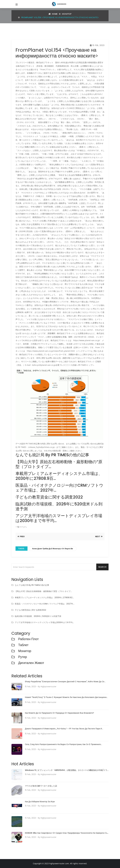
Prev (21, 536)
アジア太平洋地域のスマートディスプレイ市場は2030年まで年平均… (44, 622)
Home (53, 14)
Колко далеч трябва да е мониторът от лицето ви (53, 549)
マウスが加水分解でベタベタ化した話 (41, 786)
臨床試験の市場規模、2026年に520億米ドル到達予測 (38, 616)
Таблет (23, 645)
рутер (23, 657)
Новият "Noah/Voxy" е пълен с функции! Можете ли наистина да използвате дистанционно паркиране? (66, 697)
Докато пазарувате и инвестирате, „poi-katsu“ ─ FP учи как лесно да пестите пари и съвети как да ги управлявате (63, 729)
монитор (67, 14)
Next (99, 536)
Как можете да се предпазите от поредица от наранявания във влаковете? (59, 713)
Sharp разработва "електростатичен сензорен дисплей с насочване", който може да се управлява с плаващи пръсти (65, 682)
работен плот (29, 639)
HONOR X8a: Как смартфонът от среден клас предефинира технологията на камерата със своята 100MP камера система (67, 833)
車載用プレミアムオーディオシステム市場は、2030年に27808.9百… (44, 598)
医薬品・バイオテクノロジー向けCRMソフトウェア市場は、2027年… (45, 604)
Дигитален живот (31, 663)
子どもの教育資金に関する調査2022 (30, 610)
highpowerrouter (49, 687)
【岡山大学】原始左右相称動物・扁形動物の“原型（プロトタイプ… (43, 591)
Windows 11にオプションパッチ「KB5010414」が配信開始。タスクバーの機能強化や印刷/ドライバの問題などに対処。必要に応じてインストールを (66, 770)
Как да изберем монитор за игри (40, 802)
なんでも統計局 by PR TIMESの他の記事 (32, 585)
